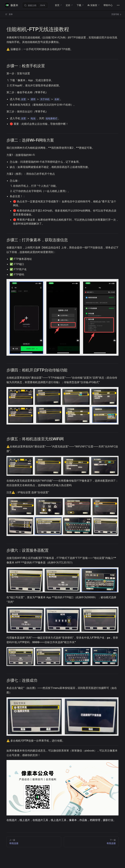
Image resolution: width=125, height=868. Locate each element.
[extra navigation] (118, 5)
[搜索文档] (35, 5)
